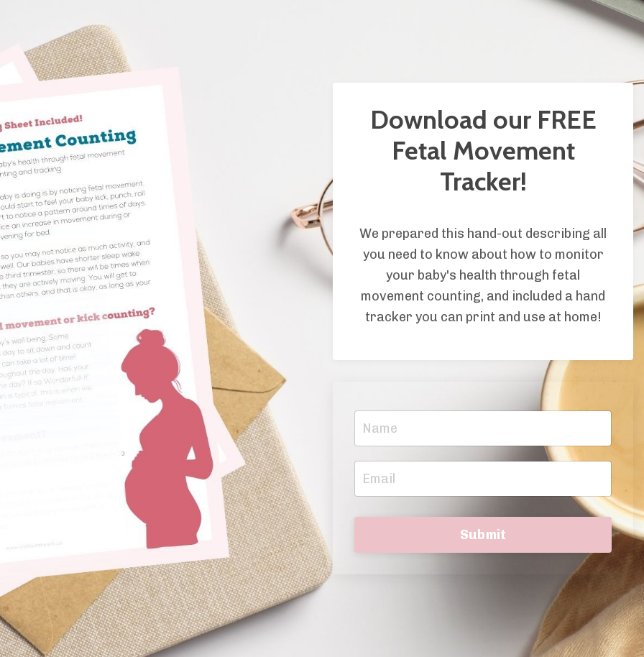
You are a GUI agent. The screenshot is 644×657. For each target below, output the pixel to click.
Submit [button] (483, 535)
